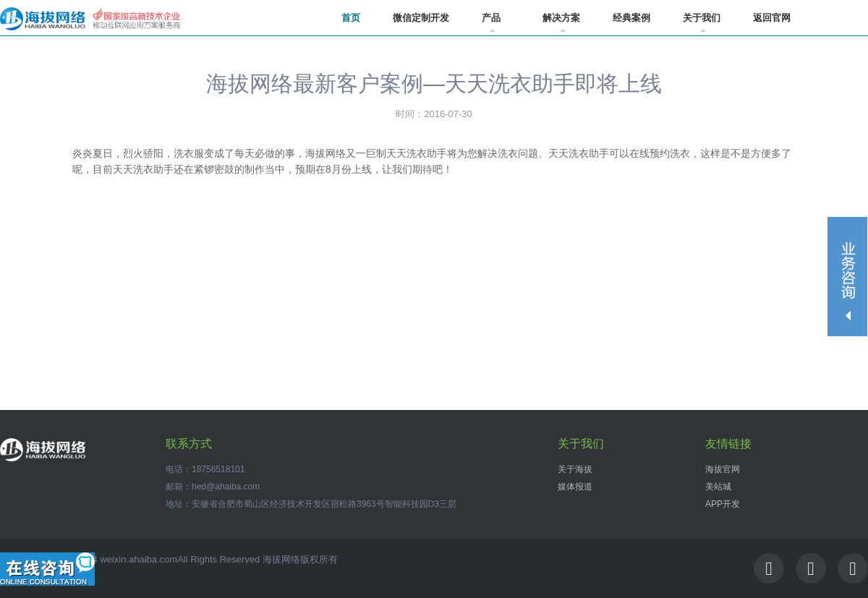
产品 (491, 22)
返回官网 (772, 18)
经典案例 (631, 18)
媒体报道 (575, 487)
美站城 (718, 487)
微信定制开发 (421, 18)
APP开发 (723, 504)
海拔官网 (723, 469)
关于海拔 (575, 469)
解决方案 (561, 22)
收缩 (848, 277)
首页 (351, 18)
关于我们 (702, 22)
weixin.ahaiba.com (139, 559)
